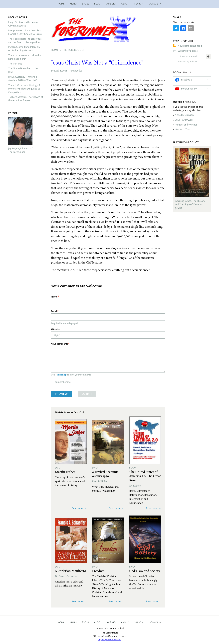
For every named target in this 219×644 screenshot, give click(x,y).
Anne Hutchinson (184, 115)
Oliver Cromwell (184, 120)
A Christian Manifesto (70, 571)
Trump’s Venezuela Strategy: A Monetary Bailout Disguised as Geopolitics (24, 89)
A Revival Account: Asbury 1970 (105, 474)
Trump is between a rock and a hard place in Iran (24, 57)
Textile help (61, 375)
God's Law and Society (145, 571)
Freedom (98, 571)
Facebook (186, 80)
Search (139, 4)
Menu (73, 4)
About (125, 4)
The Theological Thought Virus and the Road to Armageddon (25, 41)
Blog (97, 4)
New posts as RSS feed (190, 46)
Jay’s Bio (111, 4)
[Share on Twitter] (176, 28)
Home (61, 4)
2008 (65, 70)
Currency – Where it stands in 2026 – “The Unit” (23, 79)
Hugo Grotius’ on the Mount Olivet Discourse (23, 24)
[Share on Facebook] (183, 28)
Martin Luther (65, 472)
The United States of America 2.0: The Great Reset (145, 476)
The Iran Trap (15, 64)
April (57, 70)
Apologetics (76, 70)
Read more (78, 508)
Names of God (183, 129)
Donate (153, 622)
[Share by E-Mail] (191, 28)
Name (54, 297)
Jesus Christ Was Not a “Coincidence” (97, 62)
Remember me (63, 382)
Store (86, 4)
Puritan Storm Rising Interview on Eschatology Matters (24, 49)
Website (55, 329)
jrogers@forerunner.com (109, 639)
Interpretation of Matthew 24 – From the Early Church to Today (25, 32)
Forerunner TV (189, 89)
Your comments (59, 344)
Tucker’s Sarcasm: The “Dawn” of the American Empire (26, 99)
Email (54, 311)
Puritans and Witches (186, 125)
